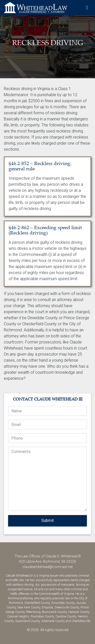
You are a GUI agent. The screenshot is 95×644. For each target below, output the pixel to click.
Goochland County (27, 621)
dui (37, 585)
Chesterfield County (37, 603)
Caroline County (66, 616)
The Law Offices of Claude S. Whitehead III (36, 8)
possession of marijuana (58, 585)
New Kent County (29, 607)
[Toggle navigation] (87, 8)
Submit (48, 520)
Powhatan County (42, 616)
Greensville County (67, 607)
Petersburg (33, 612)
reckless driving (23, 585)
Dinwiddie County (63, 603)
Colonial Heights (18, 616)
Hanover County (79, 612)
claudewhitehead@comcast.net (48, 567)
